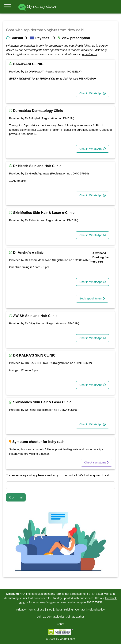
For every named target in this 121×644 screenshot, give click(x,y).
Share (60, 624)
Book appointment (92, 298)
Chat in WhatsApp (93, 93)
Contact (80, 609)
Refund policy (96, 609)
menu (8, 6)
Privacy (21, 609)
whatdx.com (67, 639)
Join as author (75, 617)
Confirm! (16, 497)
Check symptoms (96, 462)
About (58, 609)
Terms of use (36, 609)
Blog (49, 609)
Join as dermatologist (50, 617)
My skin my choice (37, 6)
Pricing (69, 609)
